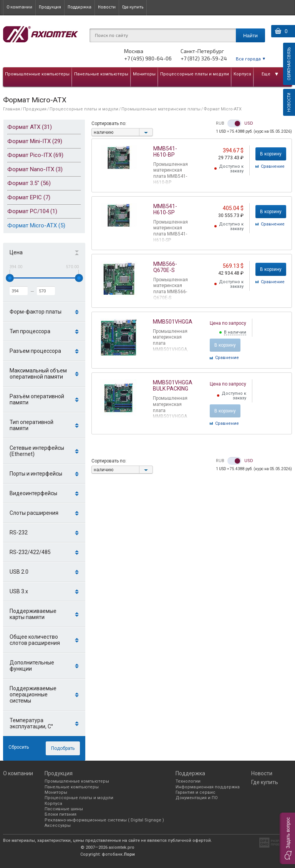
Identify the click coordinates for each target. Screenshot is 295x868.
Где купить (133, 7)
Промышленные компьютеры (37, 74)
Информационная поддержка (208, 787)
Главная (12, 109)
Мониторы (144, 74)
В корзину (271, 154)
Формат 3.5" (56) (29, 183)
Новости (107, 7)
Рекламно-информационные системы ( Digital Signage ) (104, 820)
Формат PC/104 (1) (32, 211)
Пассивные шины (64, 809)
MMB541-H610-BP (165, 152)
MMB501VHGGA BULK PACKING (173, 386)
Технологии (188, 781)
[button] (287, 838)
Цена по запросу (228, 323)
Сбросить (19, 747)
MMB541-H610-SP (165, 209)
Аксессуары (58, 825)
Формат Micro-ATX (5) (36, 225)
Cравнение (273, 166)
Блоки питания (60, 814)
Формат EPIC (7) (29, 197)
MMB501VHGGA (173, 322)
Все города (248, 58)
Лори (129, 854)
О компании (19, 7)
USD (249, 124)
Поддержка (80, 7)
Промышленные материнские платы (161, 109)
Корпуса (242, 74)
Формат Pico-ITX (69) (35, 155)
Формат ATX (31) (30, 127)
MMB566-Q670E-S (165, 267)
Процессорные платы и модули (195, 74)
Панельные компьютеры (101, 74)
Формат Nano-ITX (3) (35, 169)
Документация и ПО (197, 798)
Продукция (50, 7)
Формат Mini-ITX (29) (35, 141)
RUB (220, 124)
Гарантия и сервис (196, 792)
